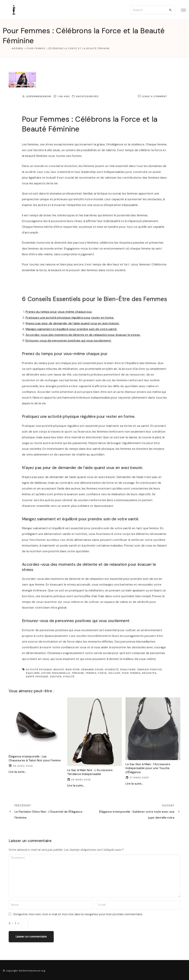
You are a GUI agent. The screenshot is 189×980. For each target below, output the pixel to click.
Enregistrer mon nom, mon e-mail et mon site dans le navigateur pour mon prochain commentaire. (78, 914)
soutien (56, 677)
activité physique (39, 670)
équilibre (33, 673)
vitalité (69, 677)
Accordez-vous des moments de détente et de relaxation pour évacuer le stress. (83, 335)
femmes (91, 673)
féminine (78, 673)
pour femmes (131, 673)
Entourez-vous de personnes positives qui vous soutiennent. (69, 340)
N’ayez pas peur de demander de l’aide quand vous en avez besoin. (73, 323)
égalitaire (128, 670)
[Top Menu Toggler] (183, 10)
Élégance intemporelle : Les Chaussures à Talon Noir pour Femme (35, 758)
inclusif (114, 673)
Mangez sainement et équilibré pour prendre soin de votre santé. (71, 329)
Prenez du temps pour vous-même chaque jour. (59, 312)
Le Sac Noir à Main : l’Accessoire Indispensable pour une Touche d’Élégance (148, 768)
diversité (112, 670)
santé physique (37, 677)
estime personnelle (56, 673)
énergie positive (150, 670)
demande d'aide (92, 670)
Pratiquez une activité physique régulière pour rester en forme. (70, 318)
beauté (59, 670)
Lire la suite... (18, 772)
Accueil (18, 48)
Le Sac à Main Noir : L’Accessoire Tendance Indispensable (90, 772)
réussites (149, 673)
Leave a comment (154, 97)
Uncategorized (87, 96)
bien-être (73, 670)
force (102, 673)
